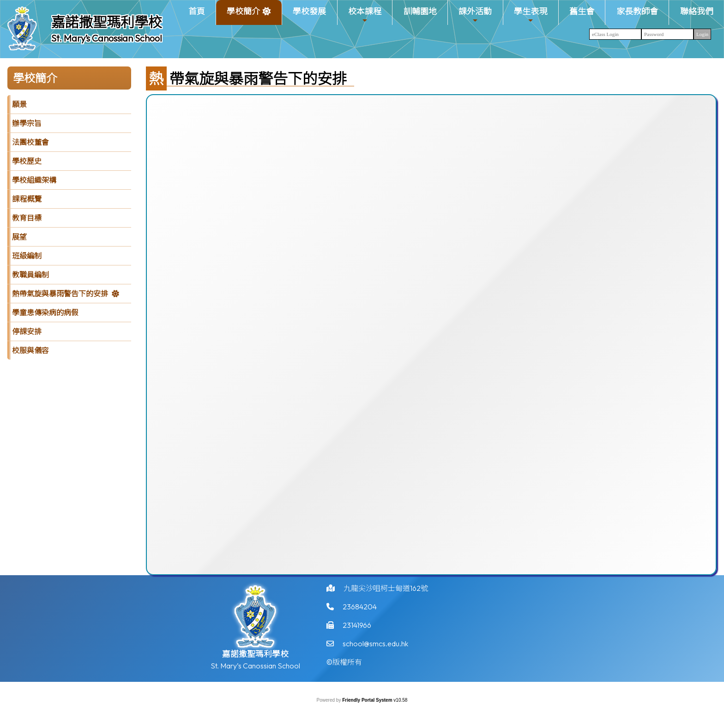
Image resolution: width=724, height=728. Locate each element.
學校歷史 (27, 161)
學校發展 (309, 11)
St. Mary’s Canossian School (107, 38)
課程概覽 (27, 199)
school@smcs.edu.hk (375, 648)
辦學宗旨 (27, 123)
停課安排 (27, 331)
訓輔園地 (420, 11)
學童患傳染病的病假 (45, 313)
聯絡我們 (697, 11)
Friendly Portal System (368, 700)
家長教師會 (637, 11)
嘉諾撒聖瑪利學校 (107, 22)
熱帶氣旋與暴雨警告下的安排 (60, 294)
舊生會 (582, 11)
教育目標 (27, 218)
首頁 (197, 11)
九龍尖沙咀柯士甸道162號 (386, 593)
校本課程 (365, 15)
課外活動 (475, 15)
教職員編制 (30, 275)
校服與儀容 (30, 350)
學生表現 (531, 15)
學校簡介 (243, 15)
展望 (19, 237)
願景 (19, 104)
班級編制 (27, 256)
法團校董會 (30, 142)
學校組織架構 (34, 180)
